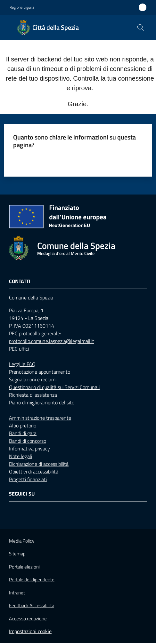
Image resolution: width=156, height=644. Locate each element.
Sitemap (17, 554)
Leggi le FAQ (22, 364)
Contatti (20, 281)
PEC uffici (19, 349)
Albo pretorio (23, 425)
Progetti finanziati (28, 479)
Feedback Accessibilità (32, 605)
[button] (141, 28)
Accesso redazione (28, 619)
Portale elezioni (24, 567)
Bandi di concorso (28, 441)
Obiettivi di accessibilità (34, 472)
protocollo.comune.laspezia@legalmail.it (52, 341)
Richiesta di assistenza (33, 395)
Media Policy (22, 541)
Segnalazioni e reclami (33, 379)
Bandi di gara (23, 433)
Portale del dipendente (32, 580)
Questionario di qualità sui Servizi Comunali (54, 387)
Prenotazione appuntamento (40, 372)
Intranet (17, 593)
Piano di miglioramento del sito (42, 402)
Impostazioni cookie (30, 631)
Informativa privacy (29, 449)
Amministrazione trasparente (40, 418)
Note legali (21, 456)
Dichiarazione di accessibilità (39, 464)
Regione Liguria (22, 7)
